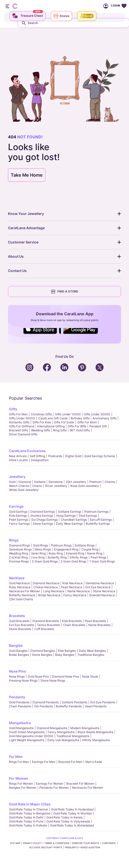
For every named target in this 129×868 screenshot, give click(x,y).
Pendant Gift (98, 426)
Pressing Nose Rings (23, 680)
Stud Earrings (88, 516)
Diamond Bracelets (46, 621)
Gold (12, 482)
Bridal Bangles (19, 655)
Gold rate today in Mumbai (73, 813)
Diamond (25, 482)
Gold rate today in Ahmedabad (72, 825)
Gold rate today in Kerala (64, 817)
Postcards (55, 456)
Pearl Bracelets (95, 621)
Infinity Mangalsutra (96, 740)
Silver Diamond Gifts (23, 434)
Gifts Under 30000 (97, 414)
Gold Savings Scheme (100, 456)
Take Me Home (27, 175)
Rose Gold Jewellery (85, 486)
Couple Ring (90, 549)
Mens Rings (43, 549)
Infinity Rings (79, 557)
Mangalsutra (20, 723)
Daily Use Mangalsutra (63, 740)
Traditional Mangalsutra (73, 736)
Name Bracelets (99, 625)
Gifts (13, 409)
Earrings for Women (50, 784)
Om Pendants (44, 706)
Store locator (18, 460)
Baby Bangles (65, 655)
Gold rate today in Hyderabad (72, 809)
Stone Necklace (104, 591)
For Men (16, 757)
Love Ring (38, 557)
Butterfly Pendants (69, 706)
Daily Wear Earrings (69, 524)
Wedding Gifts (41, 430)
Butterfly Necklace (22, 595)
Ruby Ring (56, 553)
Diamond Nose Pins (65, 676)
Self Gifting (37, 456)
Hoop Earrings (66, 516)
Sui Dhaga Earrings (44, 520)
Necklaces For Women (25, 591)
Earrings (16, 506)
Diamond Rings (19, 545)
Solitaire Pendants (75, 702)
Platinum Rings (61, 545)
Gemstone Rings (20, 549)
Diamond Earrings (43, 512)
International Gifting (51, 426)
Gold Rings (40, 545)
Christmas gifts (41, 414)
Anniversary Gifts (105, 418)
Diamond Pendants (46, 702)
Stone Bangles (42, 655)
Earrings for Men (44, 762)
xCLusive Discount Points (46, 847)
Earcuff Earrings (101, 520)
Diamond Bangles (43, 651)
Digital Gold (73, 456)
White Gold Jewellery (24, 490)
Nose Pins (17, 671)
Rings (14, 540)
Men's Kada (94, 762)
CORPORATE (109, 843)
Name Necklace (79, 591)
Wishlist (124, 6)
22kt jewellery (76, 482)
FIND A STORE (65, 292)
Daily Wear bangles (92, 651)
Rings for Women (21, 784)
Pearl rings (98, 557)
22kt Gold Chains (21, 599)
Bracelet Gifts (18, 430)
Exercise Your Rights (86, 843)
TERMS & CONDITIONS (57, 843)
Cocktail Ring (18, 557)
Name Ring (95, 553)
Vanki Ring (38, 553)
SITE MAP (15, 843)
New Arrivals (18, 456)
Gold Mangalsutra (21, 728)
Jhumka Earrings (42, 516)
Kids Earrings (18, 516)
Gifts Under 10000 (68, 414)
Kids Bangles (67, 651)
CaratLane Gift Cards (53, 418)
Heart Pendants (96, 706)
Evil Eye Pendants (103, 702)
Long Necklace (54, 591)
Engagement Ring (66, 549)
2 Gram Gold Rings (73, 561)
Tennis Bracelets (49, 625)
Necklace (17, 578)
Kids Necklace (72, 583)
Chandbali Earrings (74, 520)
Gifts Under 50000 (22, 418)
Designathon (40, 460)
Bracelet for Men (70, 762)
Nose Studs (90, 676)
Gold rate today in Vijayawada (68, 821)
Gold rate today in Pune (26, 821)
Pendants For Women (54, 788)
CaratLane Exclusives (27, 451)
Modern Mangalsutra (85, 728)
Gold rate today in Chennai (28, 809)
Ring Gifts (60, 430)
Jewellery (17, 477)
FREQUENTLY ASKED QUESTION (82, 847)
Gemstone (56, 482)
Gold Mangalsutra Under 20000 (31, 736)
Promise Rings (19, 561)
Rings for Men (19, 762)
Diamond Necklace (46, 583)
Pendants (17, 697)
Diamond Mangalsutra (52, 728)
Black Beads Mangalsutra (95, 732)
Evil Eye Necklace (98, 587)
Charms (110, 482)
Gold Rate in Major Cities (30, 804)
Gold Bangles (18, 651)
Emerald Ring (75, 553)
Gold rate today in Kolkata (28, 825)
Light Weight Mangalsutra (27, 740)
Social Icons (42, 334)
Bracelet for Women (80, 784)
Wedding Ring (18, 553)
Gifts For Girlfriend (22, 426)
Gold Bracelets (19, 621)
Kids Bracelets (72, 621)
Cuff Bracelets (44, 629)
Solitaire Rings (85, 545)
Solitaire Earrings (70, 512)
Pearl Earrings (19, 520)
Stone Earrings (43, 524)
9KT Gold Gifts (80, 430)
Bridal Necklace (49, 595)
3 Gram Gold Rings (45, 561)
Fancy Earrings (19, 524)
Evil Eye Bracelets (21, 625)
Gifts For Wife (77, 426)
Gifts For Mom (87, 422)
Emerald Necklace (102, 595)
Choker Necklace (46, 587)
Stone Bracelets (20, 629)
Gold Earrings (18, 512)
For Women (19, 778)
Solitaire (40, 482)
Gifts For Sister (64, 422)
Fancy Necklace (75, 595)
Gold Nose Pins (38, 676)
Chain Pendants (20, 706)
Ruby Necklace (20, 587)
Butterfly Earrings (98, 524)
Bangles (16, 645)
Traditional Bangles (91, 655)
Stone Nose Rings (53, 680)
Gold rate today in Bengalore (30, 813)
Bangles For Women (23, 788)
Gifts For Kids (42, 422)
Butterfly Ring (57, 557)
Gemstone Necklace (100, 583)
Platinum (95, 482)
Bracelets (17, 616)
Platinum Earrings (96, 512)
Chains (37, 486)
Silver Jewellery (56, 486)
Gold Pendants (19, 702)
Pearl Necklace (72, 587)
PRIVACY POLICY (32, 843)
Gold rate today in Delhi (26, 817)
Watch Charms (19, 486)
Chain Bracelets (74, 625)
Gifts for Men (18, 414)
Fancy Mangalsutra (61, 732)
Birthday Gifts (80, 418)
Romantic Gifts (19, 422)
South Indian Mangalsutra (27, 732)
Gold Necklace (19, 583)
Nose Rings (17, 676)
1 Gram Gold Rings (102, 561)
